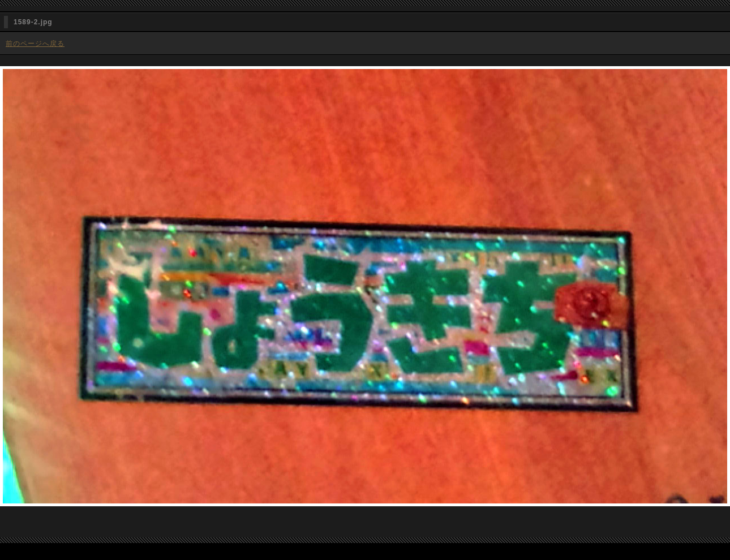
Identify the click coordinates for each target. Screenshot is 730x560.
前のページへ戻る (35, 44)
